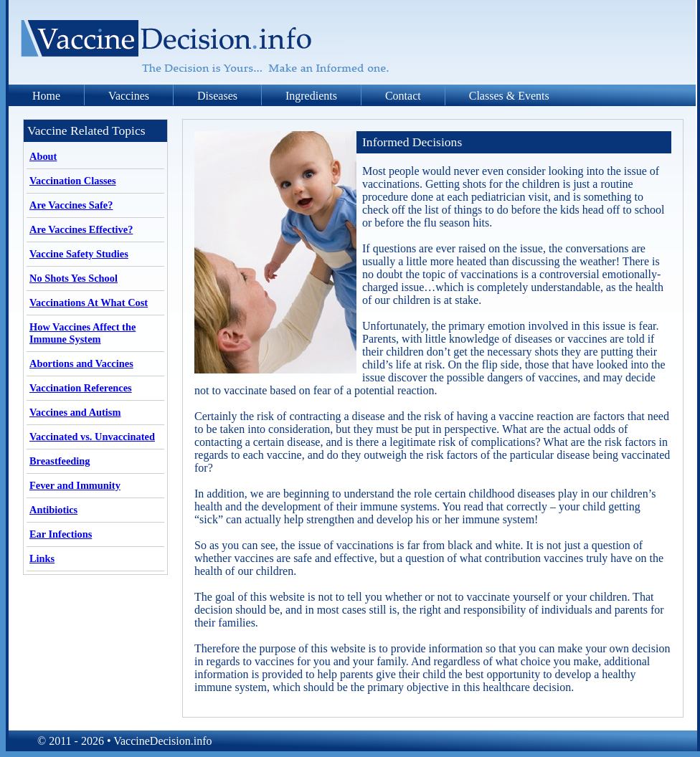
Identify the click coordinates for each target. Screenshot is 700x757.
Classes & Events (509, 96)
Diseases (217, 96)
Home (46, 96)
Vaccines (129, 96)
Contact (403, 96)
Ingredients (311, 96)
